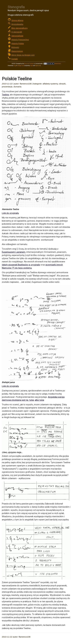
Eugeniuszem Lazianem (14, 252)
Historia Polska (18, 44)
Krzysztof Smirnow (29, 64)
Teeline (5, 95)
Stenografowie (17, 36)
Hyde (31, 66)
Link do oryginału (10, 213)
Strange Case (21, 66)
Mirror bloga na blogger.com (23, 55)
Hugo (15, 66)
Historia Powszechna (20, 40)
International (52, 64)
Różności (15, 47)
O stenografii (17, 32)
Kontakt (15, 59)
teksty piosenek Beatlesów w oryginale (21, 265)
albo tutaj (39, 400)
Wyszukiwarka (17, 24)
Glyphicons (38, 66)
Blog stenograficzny (20, 28)
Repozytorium (17, 51)
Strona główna (17, 20)
